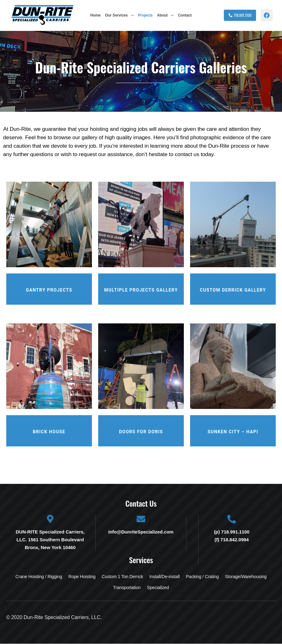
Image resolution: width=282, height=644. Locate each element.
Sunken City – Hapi (233, 432)
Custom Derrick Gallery (233, 290)
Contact (185, 15)
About (165, 15)
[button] (119, 15)
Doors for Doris (141, 432)
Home (96, 15)
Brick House (49, 432)
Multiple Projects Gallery (141, 290)
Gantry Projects (49, 290)
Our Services (119, 15)
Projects (146, 15)
